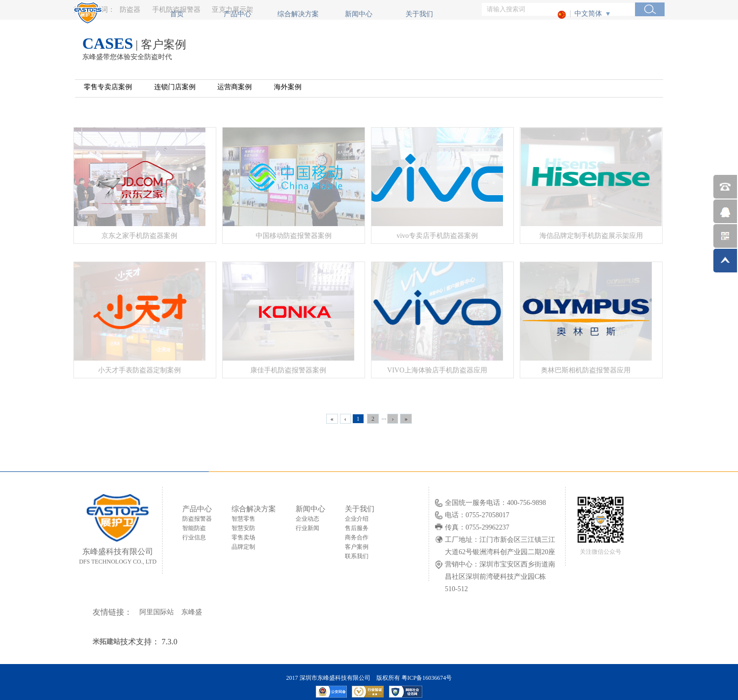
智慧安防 (243, 528)
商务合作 (357, 537)
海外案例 (288, 87)
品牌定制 (243, 547)
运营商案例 (235, 87)
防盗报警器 (197, 519)
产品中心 (237, 14)
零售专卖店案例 (108, 87)
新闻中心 (359, 14)
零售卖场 (243, 537)
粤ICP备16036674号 (427, 678)
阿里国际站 (157, 612)
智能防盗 (194, 528)
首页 (177, 14)
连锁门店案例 (175, 87)
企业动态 (307, 519)
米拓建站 (106, 642)
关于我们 (419, 14)
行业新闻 (307, 528)
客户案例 (357, 547)
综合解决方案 (298, 14)
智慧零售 (243, 519)
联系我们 (357, 556)
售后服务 (357, 528)
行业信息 (194, 537)
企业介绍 (357, 519)
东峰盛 (192, 612)
